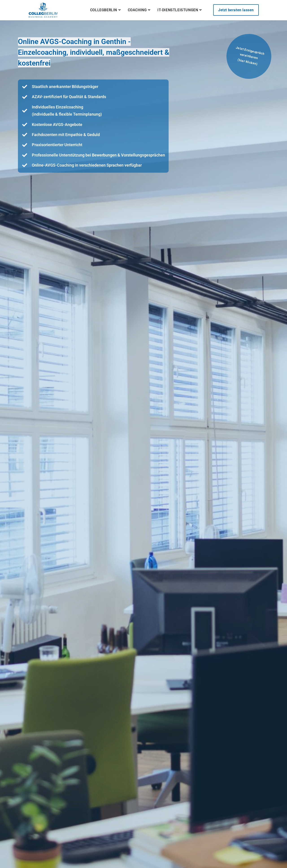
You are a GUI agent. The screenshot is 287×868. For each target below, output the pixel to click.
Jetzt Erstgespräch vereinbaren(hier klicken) (250, 56)
